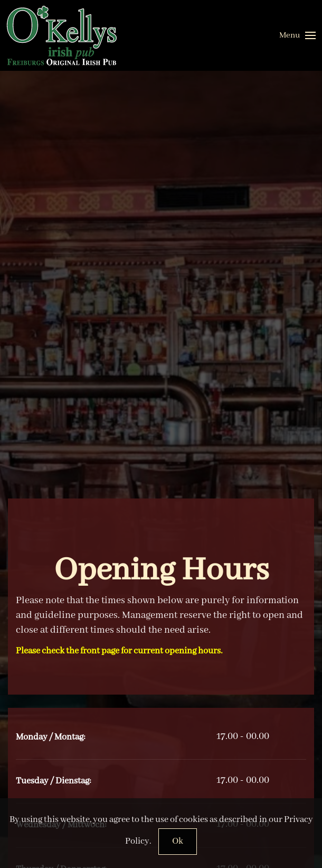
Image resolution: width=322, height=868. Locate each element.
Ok (178, 841)
